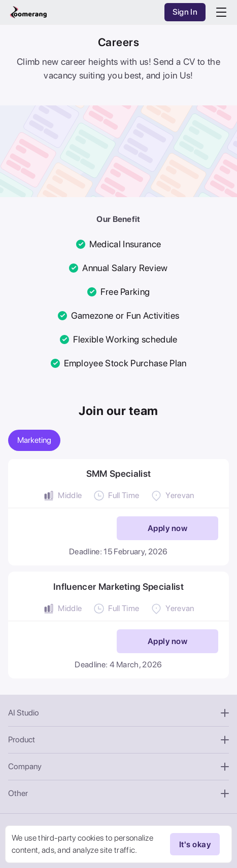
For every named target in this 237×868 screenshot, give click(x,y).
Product (118, 740)
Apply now (167, 528)
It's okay (195, 844)
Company (118, 766)
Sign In (185, 12)
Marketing (34, 440)
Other (118, 793)
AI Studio (118, 713)
